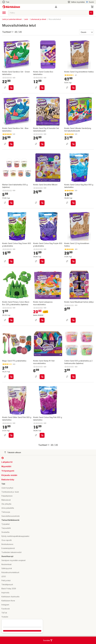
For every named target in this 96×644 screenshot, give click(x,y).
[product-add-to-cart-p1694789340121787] (42, 435)
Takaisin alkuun (13, 452)
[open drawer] (4, 13)
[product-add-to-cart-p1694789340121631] (42, 261)
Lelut (26, 19)
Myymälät (6, 466)
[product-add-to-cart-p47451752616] (11, 435)
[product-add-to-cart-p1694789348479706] (11, 203)
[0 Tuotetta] (92, 7)
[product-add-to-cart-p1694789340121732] (11, 261)
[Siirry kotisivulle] (11, 7)
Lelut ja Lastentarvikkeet (12, 19)
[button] (56, 7)
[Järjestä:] (86, 32)
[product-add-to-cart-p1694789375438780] (42, 377)
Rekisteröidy (8, 480)
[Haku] (91, 13)
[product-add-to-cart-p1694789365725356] (42, 320)
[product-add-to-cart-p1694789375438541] (42, 203)
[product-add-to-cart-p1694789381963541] (73, 377)
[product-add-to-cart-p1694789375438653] (73, 320)
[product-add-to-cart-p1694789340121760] (73, 203)
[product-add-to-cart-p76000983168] (11, 88)
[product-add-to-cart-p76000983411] (11, 144)
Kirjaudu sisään (9, 475)
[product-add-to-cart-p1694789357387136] (42, 88)
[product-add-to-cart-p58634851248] (11, 377)
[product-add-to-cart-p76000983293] (73, 144)
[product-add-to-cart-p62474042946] (73, 88)
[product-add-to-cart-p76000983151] (42, 144)
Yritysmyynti (8, 471)
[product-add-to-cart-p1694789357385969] (11, 320)
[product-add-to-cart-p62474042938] (73, 261)
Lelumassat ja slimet (38, 19)
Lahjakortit (7, 462)
